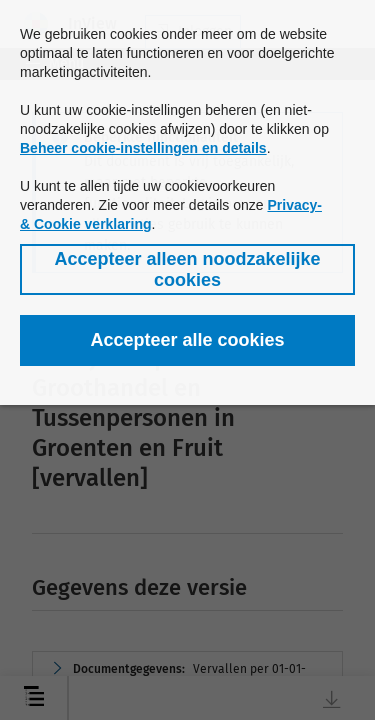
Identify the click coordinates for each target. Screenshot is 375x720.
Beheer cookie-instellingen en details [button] (143, 148)
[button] (187, 269)
